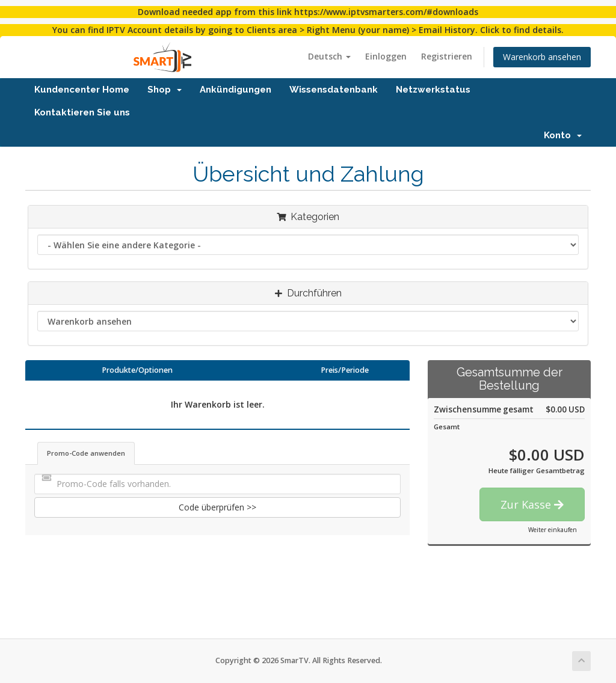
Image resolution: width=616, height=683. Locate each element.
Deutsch (329, 56)
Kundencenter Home (82, 90)
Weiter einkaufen (553, 530)
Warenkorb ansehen (542, 57)
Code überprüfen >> (217, 507)
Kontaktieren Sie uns (82, 112)
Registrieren (447, 56)
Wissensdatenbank (334, 90)
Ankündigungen (236, 90)
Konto (563, 135)
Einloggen (386, 56)
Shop (165, 90)
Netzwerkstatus (433, 90)
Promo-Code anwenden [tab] (86, 453)
